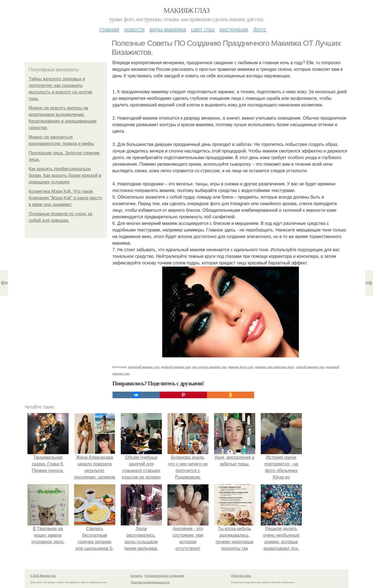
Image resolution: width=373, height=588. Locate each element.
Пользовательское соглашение (164, 576)
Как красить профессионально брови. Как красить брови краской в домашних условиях (65, 175)
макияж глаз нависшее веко (274, 367)
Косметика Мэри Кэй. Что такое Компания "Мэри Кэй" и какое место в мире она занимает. (65, 198)
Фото (260, 29)
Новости (134, 29)
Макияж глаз (186, 11)
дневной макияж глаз (176, 367)
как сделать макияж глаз (210, 367)
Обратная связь (241, 576)
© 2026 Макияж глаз (43, 576)
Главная (109, 29)
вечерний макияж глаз (144, 367)
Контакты (137, 576)
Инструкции (234, 29)
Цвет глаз (203, 29)
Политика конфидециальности (150, 582)
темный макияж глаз (310, 367)
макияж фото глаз (241, 367)
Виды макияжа (168, 29)
